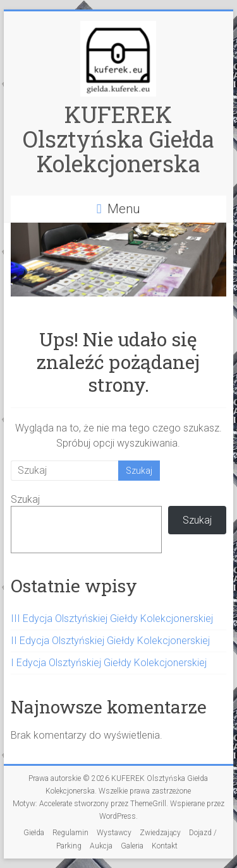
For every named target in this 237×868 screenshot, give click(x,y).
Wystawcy (114, 833)
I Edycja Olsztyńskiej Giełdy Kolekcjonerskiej (109, 663)
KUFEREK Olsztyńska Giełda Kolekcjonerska (118, 139)
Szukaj (25, 499)
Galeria (132, 846)
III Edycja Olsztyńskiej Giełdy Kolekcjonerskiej (112, 619)
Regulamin (70, 833)
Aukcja (101, 846)
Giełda (34, 833)
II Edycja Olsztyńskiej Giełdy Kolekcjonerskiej (110, 641)
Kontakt (165, 846)
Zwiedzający (160, 833)
